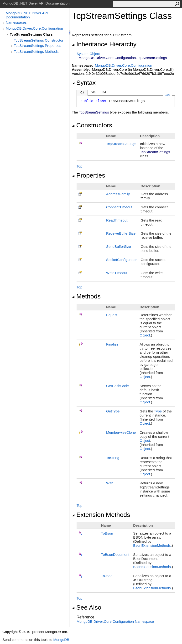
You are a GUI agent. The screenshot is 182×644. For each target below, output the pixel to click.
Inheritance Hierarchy (104, 44)
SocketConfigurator (121, 260)
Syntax (84, 83)
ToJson (107, 576)
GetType (113, 411)
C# (82, 92)
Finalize (112, 344)
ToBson (107, 533)
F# (104, 92)
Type (158, 411)
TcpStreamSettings (121, 144)
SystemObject (88, 54)
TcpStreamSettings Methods (36, 51)
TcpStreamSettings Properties (37, 46)
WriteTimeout (117, 273)
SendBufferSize (119, 246)
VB (93, 92)
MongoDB (61, 640)
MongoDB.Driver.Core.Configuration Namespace (115, 621)
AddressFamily (118, 194)
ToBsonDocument (115, 555)
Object (145, 335)
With (110, 483)
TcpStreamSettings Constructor (39, 40)
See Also (87, 607)
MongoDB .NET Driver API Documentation (27, 15)
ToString (113, 458)
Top (79, 166)
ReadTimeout (117, 220)
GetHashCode (117, 386)
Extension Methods (101, 515)
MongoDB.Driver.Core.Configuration (34, 28)
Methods (86, 296)
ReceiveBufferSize (121, 233)
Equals (112, 315)
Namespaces (16, 22)
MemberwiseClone (121, 432)
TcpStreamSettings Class (31, 34)
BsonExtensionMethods (152, 545)
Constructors (92, 125)
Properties (88, 175)
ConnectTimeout (119, 207)
